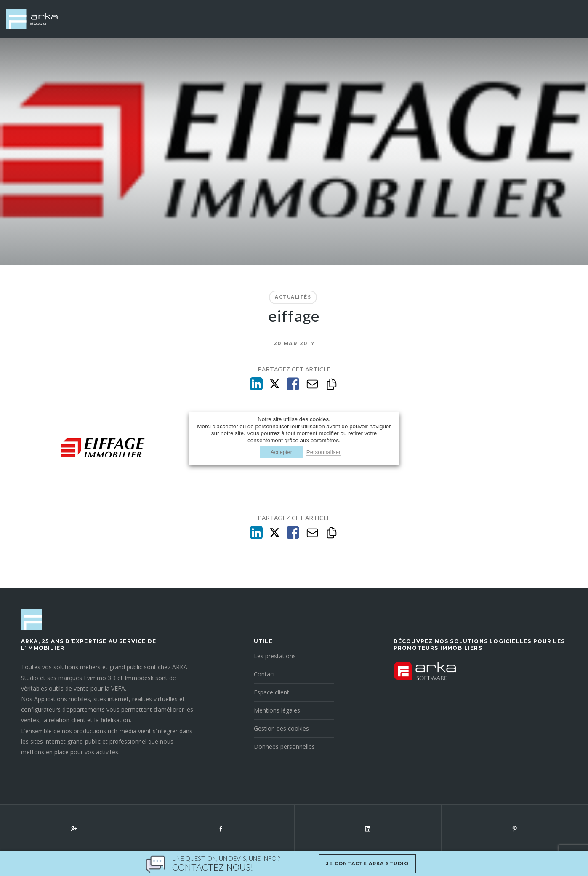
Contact (265, 674)
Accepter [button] (281, 452)
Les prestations (275, 656)
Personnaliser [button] (324, 452)
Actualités (293, 297)
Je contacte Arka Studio (367, 863)
